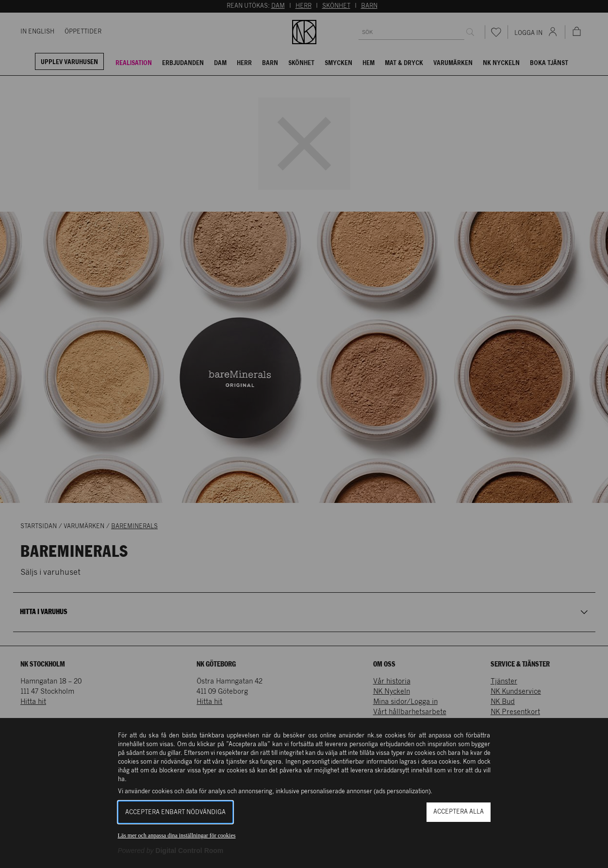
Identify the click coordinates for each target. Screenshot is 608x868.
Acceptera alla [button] (459, 812)
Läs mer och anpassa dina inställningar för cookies (177, 835)
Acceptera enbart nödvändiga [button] (175, 812)
